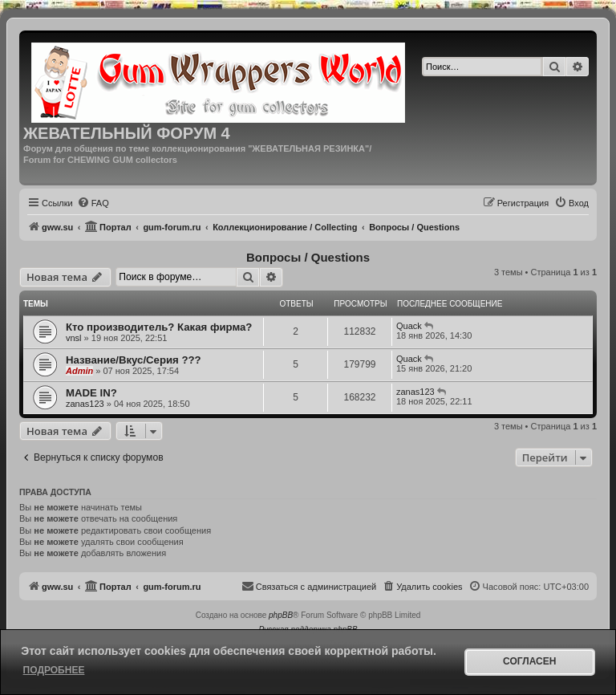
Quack (409, 326)
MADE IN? (91, 393)
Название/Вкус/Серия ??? (134, 360)
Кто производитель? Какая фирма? (159, 327)
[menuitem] (93, 203)
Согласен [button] (529, 661)
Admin (79, 371)
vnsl (74, 338)
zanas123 (85, 404)
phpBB (281, 615)
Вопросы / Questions (308, 257)
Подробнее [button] (54, 670)
